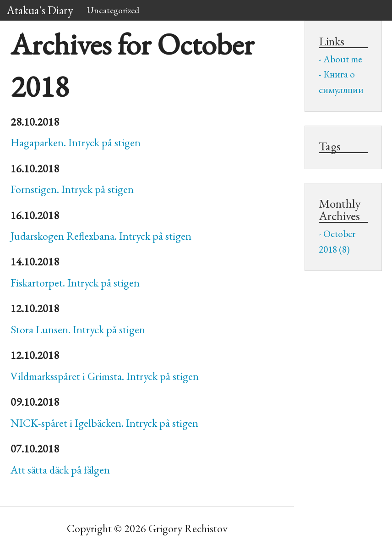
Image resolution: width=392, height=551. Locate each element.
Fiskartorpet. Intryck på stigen (75, 283)
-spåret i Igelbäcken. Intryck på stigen (104, 423)
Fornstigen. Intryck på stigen (72, 189)
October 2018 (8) (337, 241)
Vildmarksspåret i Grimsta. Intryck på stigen (105, 376)
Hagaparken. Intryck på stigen (76, 142)
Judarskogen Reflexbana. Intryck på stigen (101, 236)
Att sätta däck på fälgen (60, 470)
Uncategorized (113, 10)
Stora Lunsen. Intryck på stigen (78, 329)
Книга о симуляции (341, 82)
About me (343, 59)
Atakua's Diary (40, 10)
